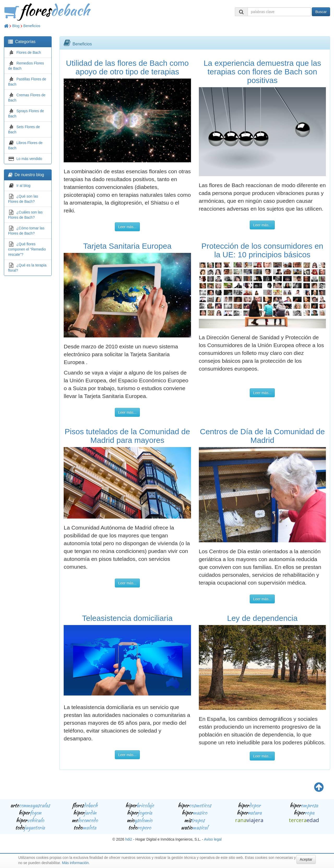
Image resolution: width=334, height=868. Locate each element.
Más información (75, 863)
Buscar (321, 12)
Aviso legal (213, 839)
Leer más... (127, 227)
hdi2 (129, 839)
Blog (16, 26)
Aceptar (306, 859)
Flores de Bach (29, 52)
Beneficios (32, 26)
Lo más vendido (29, 159)
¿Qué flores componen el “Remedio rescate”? (27, 249)
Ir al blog (23, 186)
